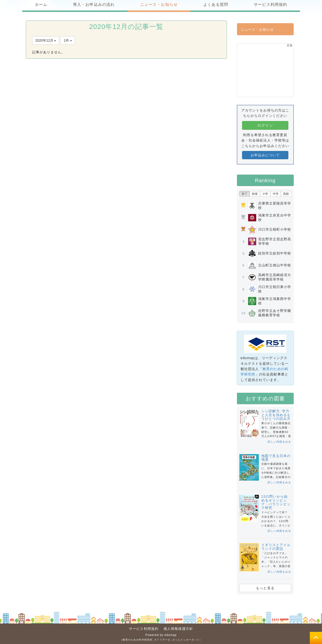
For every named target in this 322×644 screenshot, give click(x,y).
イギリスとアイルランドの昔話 (276, 547)
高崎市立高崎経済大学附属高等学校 (275, 277)
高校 (286, 194)
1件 (68, 40)
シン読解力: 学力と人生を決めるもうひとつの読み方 (276, 415)
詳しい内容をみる (279, 442)
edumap (171, 635)
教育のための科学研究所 (137, 640)
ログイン (265, 125)
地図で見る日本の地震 (276, 458)
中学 (276, 194)
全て (244, 194)
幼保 (255, 194)
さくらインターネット (186, 640)
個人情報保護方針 (178, 629)
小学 (265, 194)
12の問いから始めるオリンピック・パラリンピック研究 (276, 502)
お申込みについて (265, 155)
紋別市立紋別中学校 (275, 253)
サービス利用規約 (144, 629)
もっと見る (265, 588)
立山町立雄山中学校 (275, 265)
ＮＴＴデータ (162, 640)
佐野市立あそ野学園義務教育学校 (275, 313)
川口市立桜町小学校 (275, 229)
